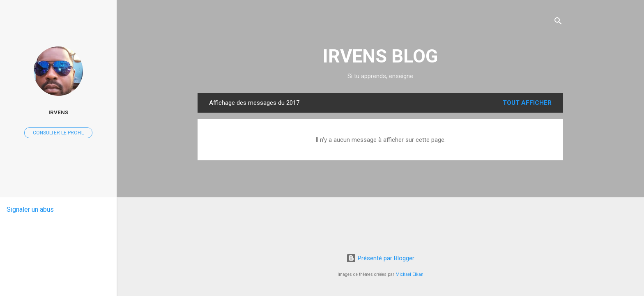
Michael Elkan (409, 274)
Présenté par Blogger (380, 258)
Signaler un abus (30, 209)
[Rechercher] (558, 22)
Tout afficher (527, 103)
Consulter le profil (58, 133)
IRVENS (58, 112)
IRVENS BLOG (380, 56)
